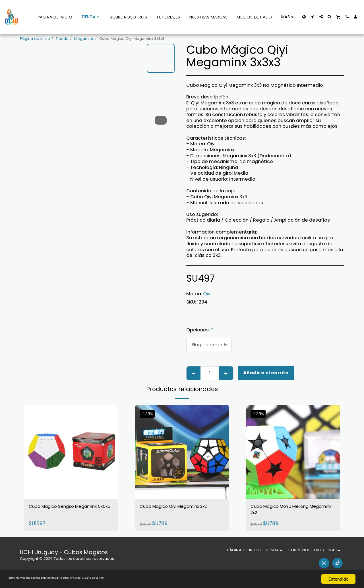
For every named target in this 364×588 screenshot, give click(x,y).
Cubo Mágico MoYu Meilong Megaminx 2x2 (290, 511)
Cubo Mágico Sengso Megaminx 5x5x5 (59, 511)
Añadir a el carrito (266, 373)
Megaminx (84, 39)
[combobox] (209, 345)
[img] (71, 452)
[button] (313, 17)
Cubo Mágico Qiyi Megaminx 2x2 (180, 511)
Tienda (62, 39)
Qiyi (207, 294)
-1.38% (149, 414)
